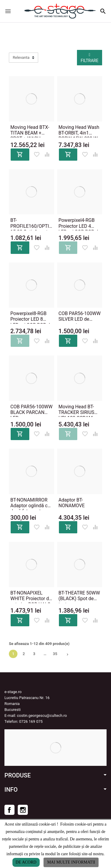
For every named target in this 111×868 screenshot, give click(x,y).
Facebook (9, 810)
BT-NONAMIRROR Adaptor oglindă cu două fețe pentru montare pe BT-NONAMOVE (30, 503)
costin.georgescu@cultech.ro (42, 716)
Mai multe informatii (71, 862)
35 (55, 654)
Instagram (23, 810)
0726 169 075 (31, 721)
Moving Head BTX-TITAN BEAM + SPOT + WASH (30, 130)
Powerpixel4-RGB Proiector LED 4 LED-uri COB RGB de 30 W (80, 223)
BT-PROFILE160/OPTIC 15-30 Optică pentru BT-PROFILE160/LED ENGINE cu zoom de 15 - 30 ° (31, 223)
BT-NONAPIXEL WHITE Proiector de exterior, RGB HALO (31, 596)
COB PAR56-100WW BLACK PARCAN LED (31, 410)
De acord (26, 862)
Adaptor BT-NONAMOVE (72, 503)
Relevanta (21, 57)
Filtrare (90, 58)
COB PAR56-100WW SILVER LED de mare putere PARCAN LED (80, 316)
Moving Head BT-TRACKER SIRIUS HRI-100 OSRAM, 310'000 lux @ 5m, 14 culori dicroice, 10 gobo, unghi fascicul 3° (78, 410)
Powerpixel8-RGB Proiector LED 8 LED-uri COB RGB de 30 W (31, 316)
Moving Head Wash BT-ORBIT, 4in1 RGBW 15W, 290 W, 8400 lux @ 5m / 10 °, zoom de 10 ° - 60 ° (79, 130)
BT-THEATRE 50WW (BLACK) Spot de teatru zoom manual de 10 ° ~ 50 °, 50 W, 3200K (79, 596)
